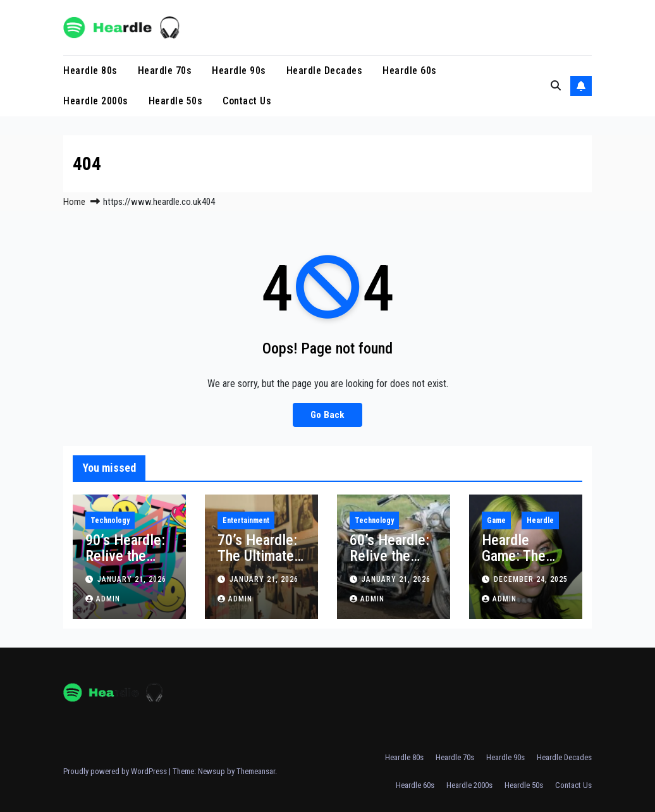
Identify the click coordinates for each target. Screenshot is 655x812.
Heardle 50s (176, 101)
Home (74, 202)
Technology (110, 520)
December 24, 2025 (531, 579)
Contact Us (247, 101)
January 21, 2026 (132, 579)
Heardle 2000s (96, 101)
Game (496, 520)
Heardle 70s (165, 71)
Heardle (540, 520)
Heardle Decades (325, 71)
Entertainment (246, 520)
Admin (103, 599)
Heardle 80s (90, 71)
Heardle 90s (239, 71)
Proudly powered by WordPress (116, 771)
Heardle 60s (410, 71)
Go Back (327, 415)
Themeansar (256, 771)
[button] (556, 86)
